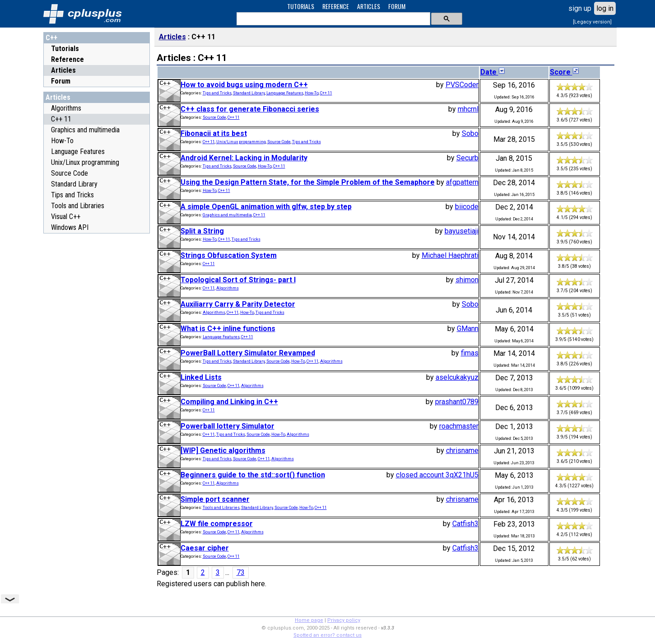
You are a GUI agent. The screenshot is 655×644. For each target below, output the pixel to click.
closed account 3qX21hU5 (437, 475)
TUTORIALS (301, 6)
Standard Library (74, 184)
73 (241, 572)
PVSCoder (462, 85)
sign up (580, 8)
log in (605, 8)
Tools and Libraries (78, 206)
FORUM (397, 6)
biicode (467, 207)
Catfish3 (465, 524)
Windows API (70, 227)
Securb (467, 158)
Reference (67, 59)
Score (565, 72)
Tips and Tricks (72, 195)
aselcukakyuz (457, 377)
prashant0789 (457, 402)
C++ (51, 38)
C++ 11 (61, 119)
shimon (467, 280)
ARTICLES (369, 6)
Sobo (470, 133)
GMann (468, 329)
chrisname (462, 450)
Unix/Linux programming (85, 162)
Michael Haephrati (450, 255)
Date (493, 72)
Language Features (78, 152)
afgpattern (462, 182)
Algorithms (66, 108)
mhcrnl (468, 109)
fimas (470, 353)
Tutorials (65, 49)
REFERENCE (336, 6)
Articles (63, 70)
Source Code (70, 173)
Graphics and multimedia (85, 130)
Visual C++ (66, 217)
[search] (332, 19)
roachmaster (459, 426)
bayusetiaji (462, 231)
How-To (62, 141)
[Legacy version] (592, 22)
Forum (61, 81)
